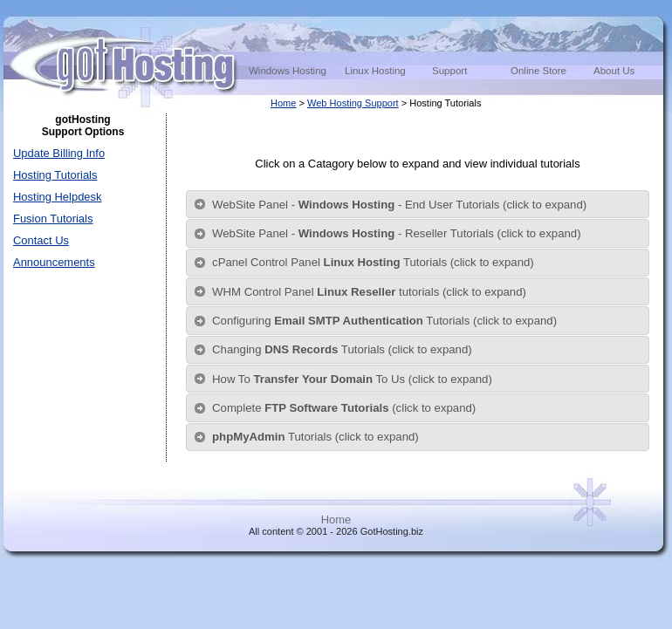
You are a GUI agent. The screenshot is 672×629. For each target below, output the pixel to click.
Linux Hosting (375, 71)
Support (449, 71)
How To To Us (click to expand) (352, 379)
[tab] (418, 204)
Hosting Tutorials (55, 175)
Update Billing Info (59, 153)
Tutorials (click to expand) (315, 437)
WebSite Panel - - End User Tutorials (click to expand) (399, 205)
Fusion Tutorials (53, 219)
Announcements (54, 262)
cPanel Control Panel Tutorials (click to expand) (373, 262)
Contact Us (41, 240)
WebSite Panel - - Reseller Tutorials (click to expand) (397, 233)
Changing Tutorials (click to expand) (342, 349)
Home (283, 103)
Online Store (538, 71)
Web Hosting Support (353, 103)
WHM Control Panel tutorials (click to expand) (369, 292)
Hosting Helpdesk (58, 197)
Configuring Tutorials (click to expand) (384, 321)
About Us (614, 71)
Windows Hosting (288, 71)
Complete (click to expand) (344, 408)
